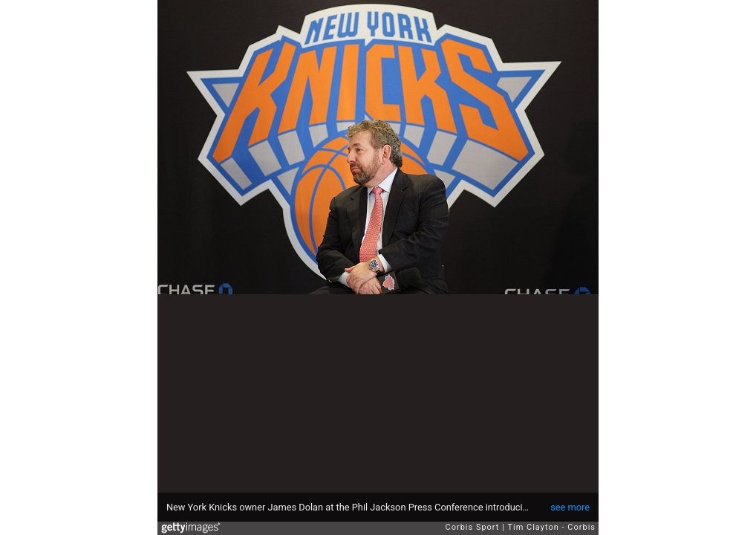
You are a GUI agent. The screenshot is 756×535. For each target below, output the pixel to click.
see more (570, 507)
